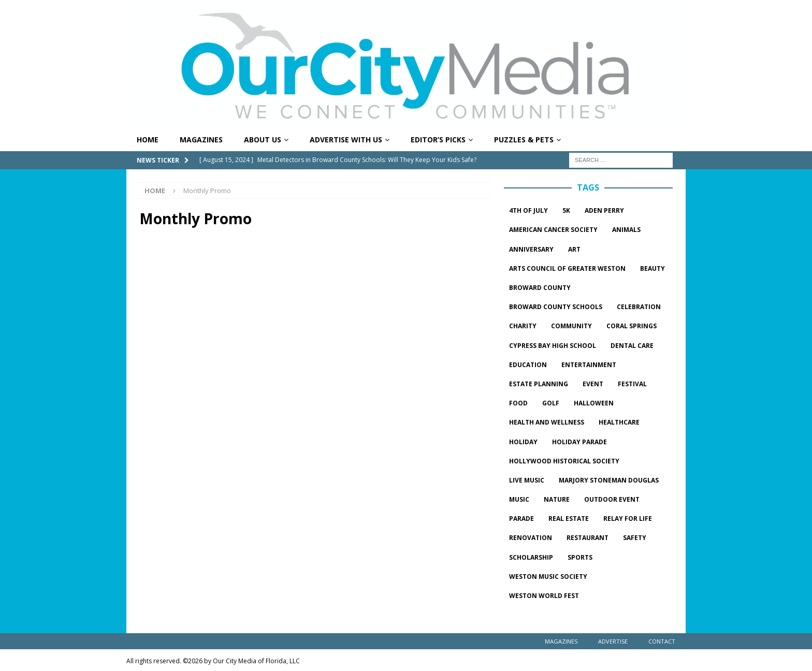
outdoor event (612, 499)
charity (523, 326)
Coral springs (632, 326)
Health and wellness (547, 422)
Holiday (523, 442)
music (519, 499)
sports (580, 557)
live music (527, 480)
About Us (263, 140)
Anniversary (531, 249)
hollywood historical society (564, 461)
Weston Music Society (548, 577)
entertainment (589, 365)
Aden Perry (604, 210)
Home (148, 140)
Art (574, 249)
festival (632, 384)
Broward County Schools (556, 307)
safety (635, 538)
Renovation (531, 538)
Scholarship (531, 557)
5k (566, 210)
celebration (639, 307)
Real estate (569, 519)
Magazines (201, 140)
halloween (594, 403)
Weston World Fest (544, 596)
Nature (557, 499)
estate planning (539, 384)
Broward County (540, 288)
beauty (653, 268)
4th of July (528, 210)
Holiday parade (579, 442)
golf (551, 403)
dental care (632, 346)
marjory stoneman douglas (609, 480)
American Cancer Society (553, 230)
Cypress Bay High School (553, 346)
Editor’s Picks (438, 140)
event (593, 384)
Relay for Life (628, 519)
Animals (626, 230)
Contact (662, 641)
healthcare (619, 422)
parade (521, 519)
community (571, 326)
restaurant (588, 538)
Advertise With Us (346, 140)
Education (528, 365)
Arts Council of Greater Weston (567, 268)
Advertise (613, 641)
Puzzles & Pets (524, 140)
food (518, 403)
